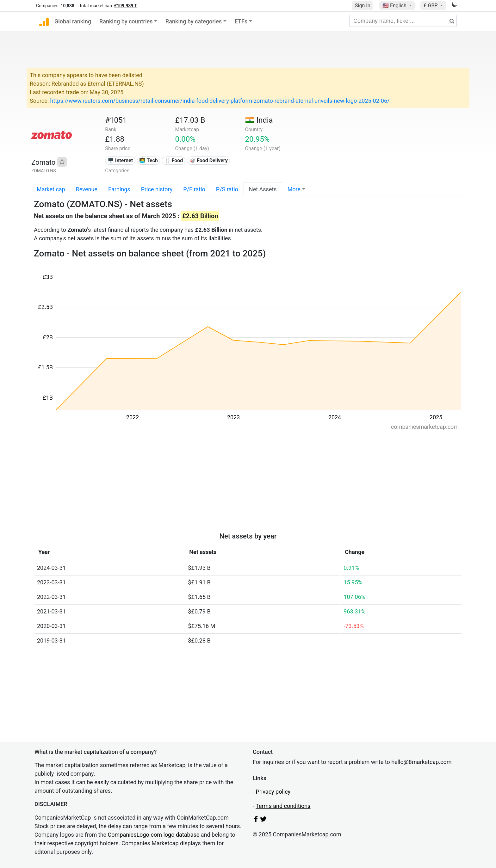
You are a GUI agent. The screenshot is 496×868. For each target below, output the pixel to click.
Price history (157, 189)
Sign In (363, 6)
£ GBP (431, 6)
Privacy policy (273, 792)
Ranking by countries (126, 21)
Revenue (87, 189)
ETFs (241, 21)
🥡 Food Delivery (208, 160)
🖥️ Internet (120, 160)
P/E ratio (194, 189)
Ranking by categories (194, 21)
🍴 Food (174, 160)
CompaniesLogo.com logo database (154, 835)
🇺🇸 (395, 6)
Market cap (51, 189)
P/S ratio (227, 189)
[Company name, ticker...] (403, 21)
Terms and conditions (283, 806)
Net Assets (263, 189)
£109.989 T (126, 6)
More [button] (294, 189)
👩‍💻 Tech (149, 160)
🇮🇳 (259, 120)
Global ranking (73, 21)
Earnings (119, 189)
